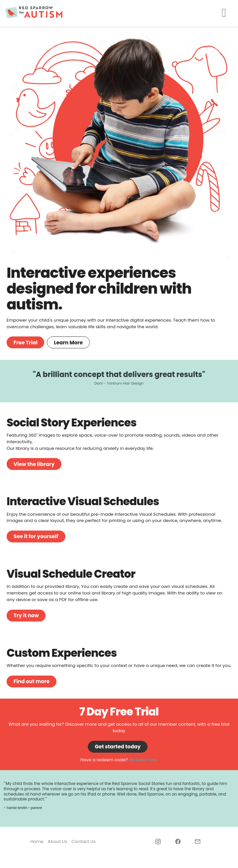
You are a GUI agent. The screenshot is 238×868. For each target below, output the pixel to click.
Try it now (26, 615)
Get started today (118, 747)
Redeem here (143, 760)
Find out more (32, 681)
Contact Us (84, 841)
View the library (34, 464)
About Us (58, 841)
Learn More (68, 343)
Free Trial (25, 343)
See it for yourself (36, 536)
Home (37, 841)
